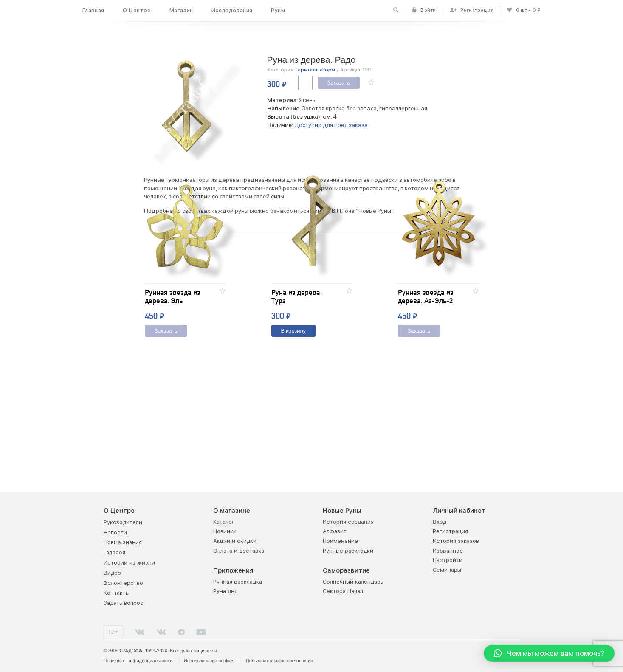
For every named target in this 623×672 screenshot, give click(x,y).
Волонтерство (123, 583)
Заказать (339, 83)
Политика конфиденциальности (138, 661)
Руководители (123, 522)
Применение (340, 541)
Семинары (447, 570)
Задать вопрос (124, 603)
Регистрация (450, 531)
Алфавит (335, 531)
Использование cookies (209, 661)
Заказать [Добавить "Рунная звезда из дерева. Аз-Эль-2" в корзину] (419, 427)
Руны (278, 10)
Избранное (448, 551)
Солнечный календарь (353, 582)
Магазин (181, 10)
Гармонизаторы (315, 70)
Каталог (224, 522)
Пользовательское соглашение (279, 661)
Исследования (232, 10)
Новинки (225, 531)
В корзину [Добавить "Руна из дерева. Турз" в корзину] (294, 427)
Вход (440, 522)
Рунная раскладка (238, 582)
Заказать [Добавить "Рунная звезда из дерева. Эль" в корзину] (166, 427)
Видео (112, 573)
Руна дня (225, 591)
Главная (93, 10)
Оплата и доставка (239, 551)
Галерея (114, 552)
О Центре (137, 10)
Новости (115, 532)
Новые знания (123, 542)
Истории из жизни (129, 563)
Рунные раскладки (348, 551)
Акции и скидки (235, 541)
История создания (348, 522)
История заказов (456, 541)
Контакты (117, 593)
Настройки (448, 560)
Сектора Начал (343, 591)
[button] (371, 82)
